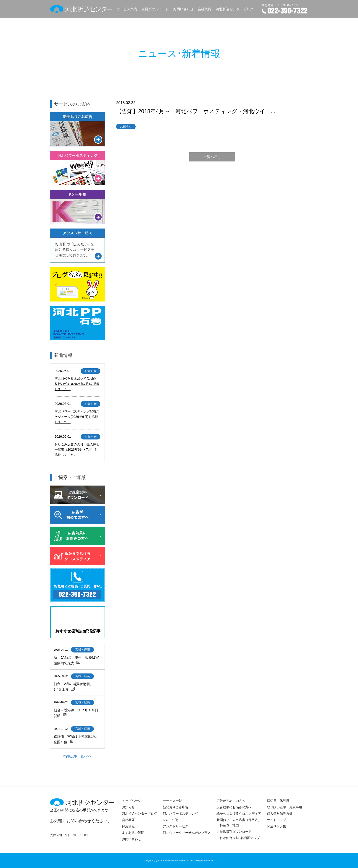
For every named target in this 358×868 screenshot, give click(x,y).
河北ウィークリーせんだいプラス (187, 833)
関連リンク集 (276, 826)
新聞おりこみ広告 (176, 807)
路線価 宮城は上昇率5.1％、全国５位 (77, 739)
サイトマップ (276, 820)
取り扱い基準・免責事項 (284, 807)
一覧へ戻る (212, 157)
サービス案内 (127, 9)
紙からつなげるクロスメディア (239, 813)
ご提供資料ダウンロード (234, 832)
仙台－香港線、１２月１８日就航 (76, 713)
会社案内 (205, 9)
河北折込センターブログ (235, 9)
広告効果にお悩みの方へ (234, 807)
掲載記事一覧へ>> (78, 756)
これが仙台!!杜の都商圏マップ (238, 838)
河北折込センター (81, 9)
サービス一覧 (172, 801)
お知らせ (128, 807)
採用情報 (128, 826)
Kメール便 (170, 820)
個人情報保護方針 (280, 813)
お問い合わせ (183, 9)
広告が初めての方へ (231, 801)
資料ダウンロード (155, 9)
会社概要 (128, 820)
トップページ (132, 801)
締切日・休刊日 (278, 801)
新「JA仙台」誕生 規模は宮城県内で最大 (76, 660)
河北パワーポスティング (180, 813)
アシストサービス (176, 826)
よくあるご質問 (133, 833)
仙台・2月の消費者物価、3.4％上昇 (73, 687)
